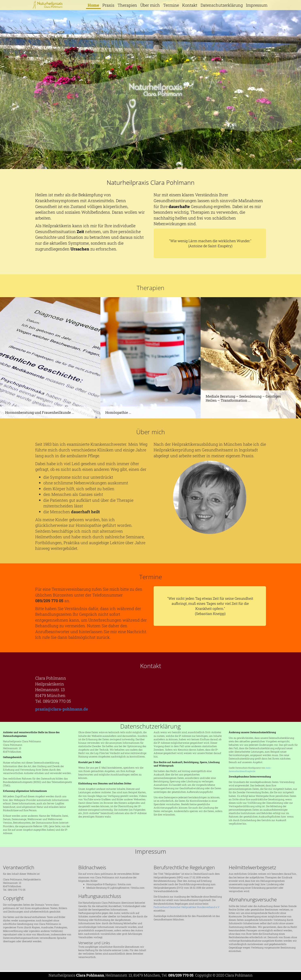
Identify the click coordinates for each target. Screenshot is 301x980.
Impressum (257, 5)
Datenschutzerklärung (222, 5)
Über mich (150, 5)
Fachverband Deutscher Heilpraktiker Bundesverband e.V (187, 907)
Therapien (127, 5)
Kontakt (190, 5)
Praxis (108, 5)
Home (93, 5)
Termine (171, 5)
